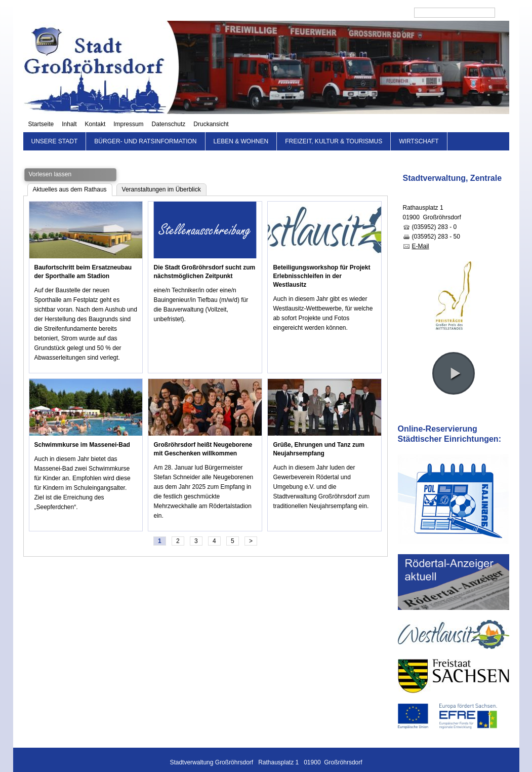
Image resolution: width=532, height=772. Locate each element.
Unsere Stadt (55, 126)
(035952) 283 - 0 (435, 211)
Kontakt (273, 13)
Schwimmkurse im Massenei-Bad (82, 429)
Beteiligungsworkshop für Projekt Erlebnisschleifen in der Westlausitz (321, 260)
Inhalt (247, 13)
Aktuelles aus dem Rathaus (70, 174)
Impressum (306, 13)
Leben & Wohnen (241, 126)
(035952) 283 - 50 (436, 221)
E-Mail (421, 230)
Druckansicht (388, 13)
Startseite (218, 13)
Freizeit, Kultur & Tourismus (334, 126)
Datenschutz (346, 13)
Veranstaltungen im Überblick (161, 174)
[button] (454, 358)
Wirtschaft (419, 126)
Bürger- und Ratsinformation (145, 126)
